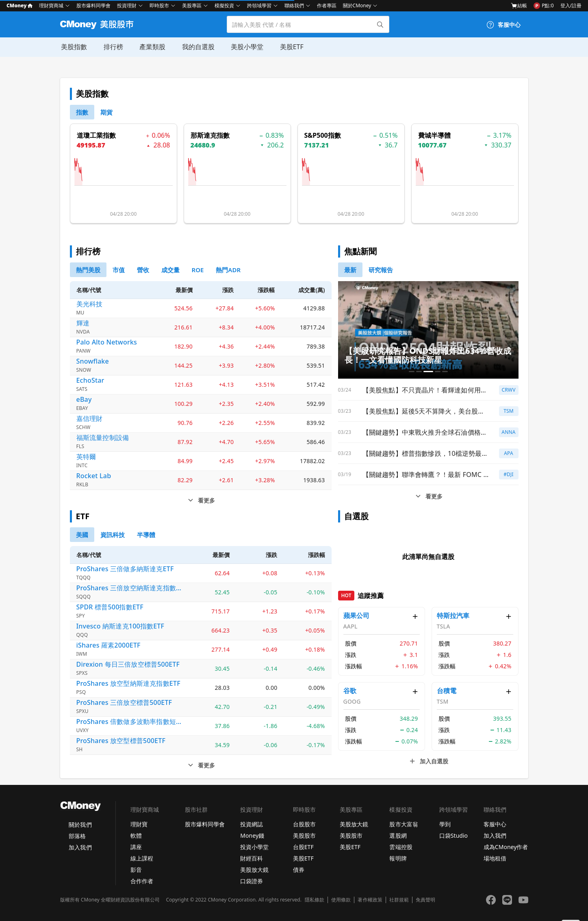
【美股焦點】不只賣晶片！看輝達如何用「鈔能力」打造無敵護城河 (426, 390)
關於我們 (80, 825)
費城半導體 (434, 135)
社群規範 (399, 900)
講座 (136, 847)
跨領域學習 (259, 5)
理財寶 (139, 824)
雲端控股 (401, 847)
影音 (136, 870)
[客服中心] (503, 25)
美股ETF (290, 47)
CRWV (508, 390)
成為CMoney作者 (506, 847)
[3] (170, 270)
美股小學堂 (245, 47)
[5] (228, 270)
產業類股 (151, 47)
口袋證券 (252, 881)
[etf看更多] (201, 765)
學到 (445, 824)
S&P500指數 (323, 135)
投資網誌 (252, 824)
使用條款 (341, 900)
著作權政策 (370, 900)
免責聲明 (425, 900)
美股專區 (192, 5)
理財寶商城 (51, 5)
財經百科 (252, 858)
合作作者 (142, 881)
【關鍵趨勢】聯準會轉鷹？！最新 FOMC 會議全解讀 (426, 475)
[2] (143, 270)
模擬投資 (224, 5)
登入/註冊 (571, 5)
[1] (106, 112)
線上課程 (142, 858)
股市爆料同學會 (93, 5)
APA (509, 453)
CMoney (20, 5)
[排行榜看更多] (201, 501)
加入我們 (80, 847)
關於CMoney (357, 5)
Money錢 (252, 835)
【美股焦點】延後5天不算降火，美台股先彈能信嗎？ (426, 411)
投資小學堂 (254, 847)
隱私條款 (315, 900)
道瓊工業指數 (96, 135)
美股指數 (73, 47)
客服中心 (495, 824)
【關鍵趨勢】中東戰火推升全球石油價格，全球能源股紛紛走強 (426, 432)
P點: (544, 6)
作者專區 (327, 5)
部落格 (77, 836)
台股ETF (303, 847)
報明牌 (398, 858)
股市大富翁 (404, 824)
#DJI (509, 474)
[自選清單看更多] (428, 761)
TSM (509, 411)
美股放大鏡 (254, 870)
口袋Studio (453, 835)
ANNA (508, 432)
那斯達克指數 (210, 135)
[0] (82, 112)
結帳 (519, 6)
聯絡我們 (294, 5)
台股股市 (304, 824)
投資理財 (127, 5)
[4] (198, 270)
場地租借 (495, 858)
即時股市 (159, 5)
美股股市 (304, 835)
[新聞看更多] (428, 496)
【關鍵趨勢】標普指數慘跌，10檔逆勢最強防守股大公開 (426, 453)
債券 (299, 870)
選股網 (398, 835)
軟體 (136, 835)
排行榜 (112, 47)
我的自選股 (197, 47)
